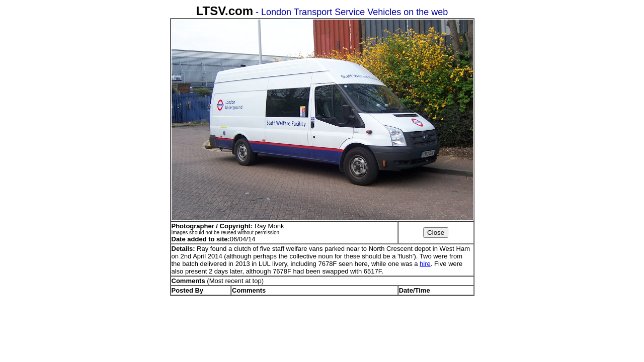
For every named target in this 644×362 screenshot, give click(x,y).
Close (436, 233)
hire (425, 264)
